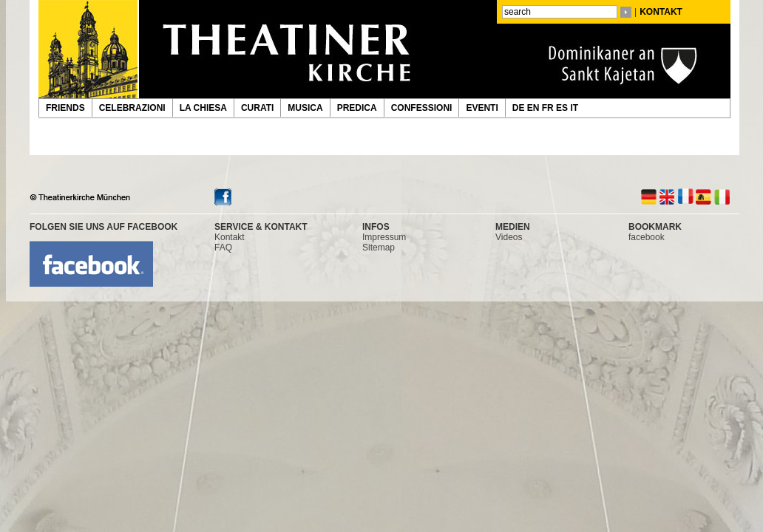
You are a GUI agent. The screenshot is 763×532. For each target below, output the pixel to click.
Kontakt (230, 237)
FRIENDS (65, 108)
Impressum (384, 237)
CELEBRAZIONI (132, 108)
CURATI (257, 108)
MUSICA (305, 108)
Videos (509, 237)
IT (575, 108)
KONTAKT (661, 12)
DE (520, 108)
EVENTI (482, 108)
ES (563, 108)
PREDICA (357, 108)
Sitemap (379, 248)
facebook (647, 237)
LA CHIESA (203, 108)
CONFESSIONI (422, 108)
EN (535, 108)
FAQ (223, 248)
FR (549, 108)
